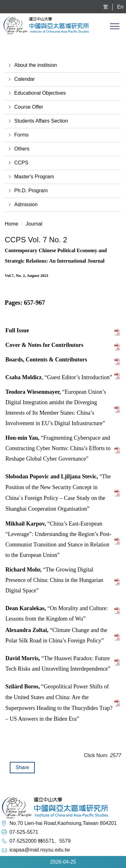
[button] (63, 65)
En (120, 7)
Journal (34, 224)
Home (12, 224)
